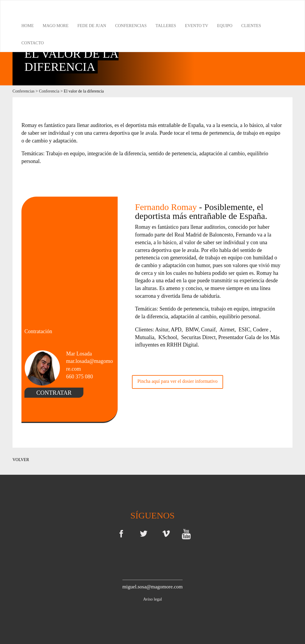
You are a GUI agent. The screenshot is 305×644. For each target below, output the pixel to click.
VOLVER (21, 460)
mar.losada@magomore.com (90, 365)
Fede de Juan (92, 26)
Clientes (251, 26)
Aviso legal (152, 599)
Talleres (166, 26)
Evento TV (197, 26)
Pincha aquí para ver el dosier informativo (177, 381)
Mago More (56, 26)
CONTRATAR (54, 393)
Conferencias (131, 26)
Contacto (33, 43)
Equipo (225, 26)
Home (28, 26)
